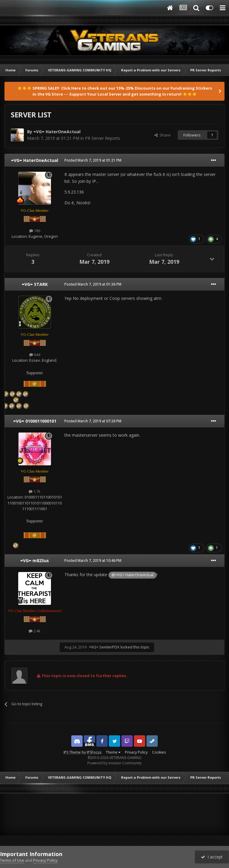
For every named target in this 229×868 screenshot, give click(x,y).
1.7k (35, 491)
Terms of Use (12, 860)
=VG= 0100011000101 (35, 421)
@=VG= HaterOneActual (133, 575)
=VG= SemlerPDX (104, 647)
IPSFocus (94, 752)
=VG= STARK (35, 284)
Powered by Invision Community (114, 763)
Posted (93, 160)
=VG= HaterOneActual (57, 132)
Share (163, 135)
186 (35, 231)
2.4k (35, 631)
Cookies (159, 752)
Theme (113, 752)
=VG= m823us (35, 560)
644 (35, 355)
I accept (212, 857)
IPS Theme (72, 752)
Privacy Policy (136, 752)
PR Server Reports (103, 138)
